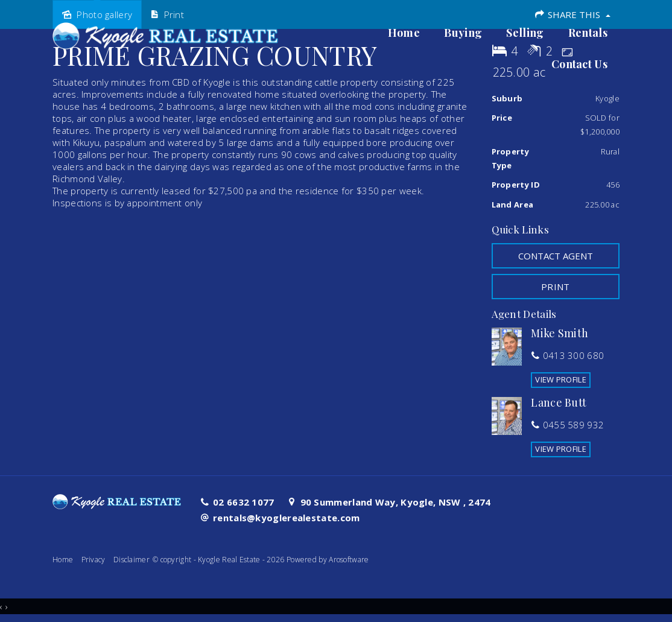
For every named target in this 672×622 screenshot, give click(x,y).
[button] (556, 287)
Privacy (94, 560)
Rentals (588, 33)
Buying (463, 33)
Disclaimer (132, 560)
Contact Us (579, 65)
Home (404, 33)
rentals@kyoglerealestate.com (286, 518)
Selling (525, 33)
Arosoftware (349, 560)
